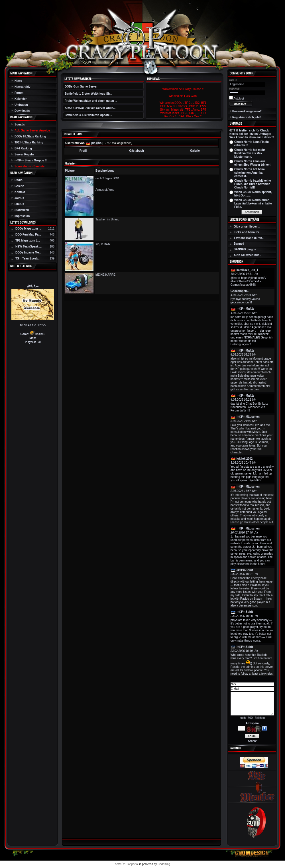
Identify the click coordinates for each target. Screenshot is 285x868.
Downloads (22, 111)
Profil (83, 151)
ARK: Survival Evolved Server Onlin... (90, 108)
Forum (19, 93)
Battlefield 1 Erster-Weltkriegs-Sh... (88, 94)
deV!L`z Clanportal (127, 864)
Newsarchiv (23, 87)
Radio (19, 180)
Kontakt (20, 192)
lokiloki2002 (245, 459)
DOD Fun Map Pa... (28, 235)
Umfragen (21, 105)
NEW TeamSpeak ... (28, 247)
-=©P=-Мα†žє (246, 309)
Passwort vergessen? (247, 111)
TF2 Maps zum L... (28, 241)
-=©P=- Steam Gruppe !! (31, 160)
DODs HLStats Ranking (30, 136)
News (18, 81)
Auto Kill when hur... (247, 255)
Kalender (21, 99)
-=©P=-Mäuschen (248, 417)
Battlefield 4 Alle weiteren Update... (88, 115)
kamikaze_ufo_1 (248, 270)
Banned (239, 244)
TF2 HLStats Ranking (29, 142)
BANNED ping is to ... (248, 249)
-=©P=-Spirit (245, 570)
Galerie (19, 186)
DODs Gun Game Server (81, 87)
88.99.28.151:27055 (33, 325)
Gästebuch (137, 151)
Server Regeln (24, 154)
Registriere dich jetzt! (247, 117)
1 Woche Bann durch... (249, 238)
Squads (20, 124)
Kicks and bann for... (248, 232)
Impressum (22, 216)
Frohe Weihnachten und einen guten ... (91, 101)
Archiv (252, 741)
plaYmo (96, 143)
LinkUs (19, 204)
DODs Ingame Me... (28, 253)
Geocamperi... (240, 291)
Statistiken (22, 210)
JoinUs (19, 198)
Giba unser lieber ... (247, 227)
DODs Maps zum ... (28, 229)
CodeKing (164, 864)
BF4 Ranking (23, 148)
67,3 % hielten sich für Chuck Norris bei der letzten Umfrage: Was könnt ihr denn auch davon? (252, 134)
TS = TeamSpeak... (28, 258)
